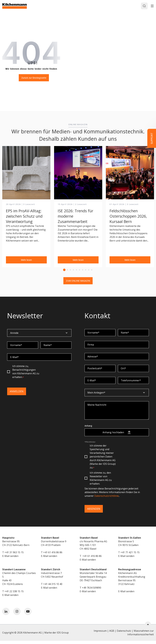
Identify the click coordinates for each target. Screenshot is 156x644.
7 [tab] (83, 270)
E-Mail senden (10, 559)
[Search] (144, 6)
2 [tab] (67, 270)
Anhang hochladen (117, 436)
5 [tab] (76, 270)
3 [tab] (70, 270)
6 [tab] (80, 270)
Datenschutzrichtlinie (106, 499)
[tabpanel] (26, 207)
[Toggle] (152, 6)
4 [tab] (73, 270)
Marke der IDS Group (57, 636)
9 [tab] (89, 270)
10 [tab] (92, 270)
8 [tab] (86, 270)
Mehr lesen (26, 260)
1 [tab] (64, 270)
